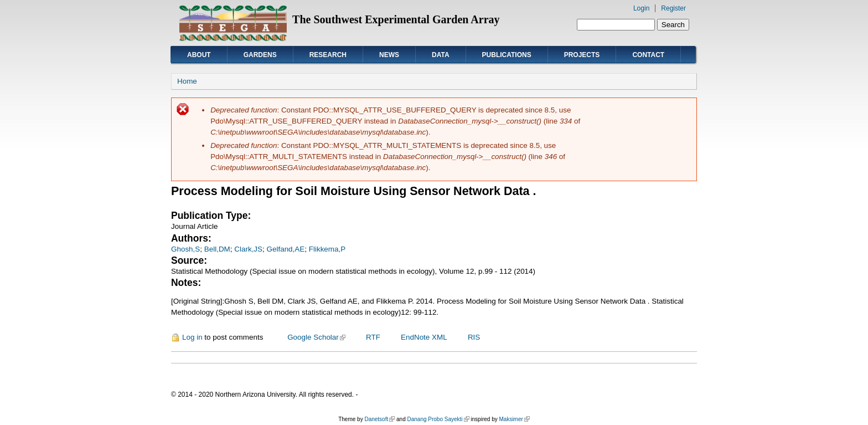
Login (641, 8)
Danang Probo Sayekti (438, 419)
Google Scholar (316, 337)
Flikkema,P (327, 249)
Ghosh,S (185, 249)
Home (187, 81)
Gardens (260, 55)
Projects (582, 55)
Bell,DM (217, 249)
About (199, 55)
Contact (648, 55)
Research (328, 55)
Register (673, 8)
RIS (474, 337)
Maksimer (514, 419)
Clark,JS (248, 249)
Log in (192, 337)
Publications (507, 55)
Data (441, 55)
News (389, 55)
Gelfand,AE (286, 249)
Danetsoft (379, 419)
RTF (373, 337)
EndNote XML (424, 337)
